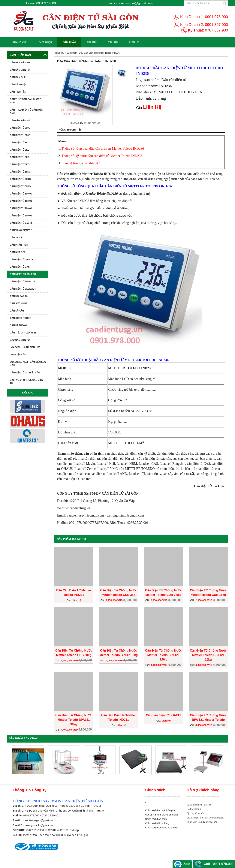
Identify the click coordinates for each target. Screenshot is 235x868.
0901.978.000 (216, 17)
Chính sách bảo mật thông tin (160, 810)
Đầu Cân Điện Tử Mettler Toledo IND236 (99, 53)
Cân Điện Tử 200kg (21, 208)
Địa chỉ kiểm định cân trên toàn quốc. (205, 818)
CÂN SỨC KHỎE (19, 303)
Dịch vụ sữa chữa (196, 813)
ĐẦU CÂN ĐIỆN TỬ (20, 340)
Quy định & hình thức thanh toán (161, 815)
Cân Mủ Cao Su (19, 296)
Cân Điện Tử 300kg (21, 216)
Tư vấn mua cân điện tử (199, 805)
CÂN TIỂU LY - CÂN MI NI (23, 333)
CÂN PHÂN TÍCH (19, 245)
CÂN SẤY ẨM (17, 311)
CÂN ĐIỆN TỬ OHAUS (21, 260)
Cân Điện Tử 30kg (20, 179)
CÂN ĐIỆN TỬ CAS (20, 267)
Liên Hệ (134, 42)
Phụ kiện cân (18, 355)
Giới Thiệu (45, 42)
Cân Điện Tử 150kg (21, 201)
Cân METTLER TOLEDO (23, 274)
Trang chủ (20, 42)
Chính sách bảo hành (156, 819)
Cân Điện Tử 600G (20, 135)
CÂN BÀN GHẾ (18, 77)
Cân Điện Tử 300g (20, 128)
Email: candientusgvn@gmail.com (128, 3)
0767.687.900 (216, 30)
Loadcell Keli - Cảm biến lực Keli (28, 364)
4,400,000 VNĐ (115, 660)
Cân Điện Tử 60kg (20, 186)
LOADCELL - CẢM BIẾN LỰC (25, 347)
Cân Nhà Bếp (18, 252)
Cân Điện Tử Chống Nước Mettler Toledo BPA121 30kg (74, 720)
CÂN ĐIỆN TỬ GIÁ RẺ (21, 223)
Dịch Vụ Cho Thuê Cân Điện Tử (27, 382)
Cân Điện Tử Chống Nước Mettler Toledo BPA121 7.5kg (164, 655)
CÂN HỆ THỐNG (18, 325)
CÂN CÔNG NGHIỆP (21, 318)
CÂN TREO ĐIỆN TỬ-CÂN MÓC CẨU (26, 112)
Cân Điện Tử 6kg (20, 164)
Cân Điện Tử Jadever (23, 289)
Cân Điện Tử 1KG (20, 143)
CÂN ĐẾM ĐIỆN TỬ (20, 121)
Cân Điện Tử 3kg (20, 157)
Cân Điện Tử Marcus (22, 282)
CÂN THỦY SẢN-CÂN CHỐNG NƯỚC (26, 101)
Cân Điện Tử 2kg (20, 150)
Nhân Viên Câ (194, 822)
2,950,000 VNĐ (115, 600)
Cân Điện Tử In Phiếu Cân (25, 373)
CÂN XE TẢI (16, 238)
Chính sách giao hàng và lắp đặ (161, 828)
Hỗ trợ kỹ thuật (194, 809)
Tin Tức (92, 42)
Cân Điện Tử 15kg (20, 172)
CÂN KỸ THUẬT (18, 85)
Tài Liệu (113, 42)
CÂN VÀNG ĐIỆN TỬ (21, 230)
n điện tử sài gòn (209, 822)
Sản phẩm (69, 42)
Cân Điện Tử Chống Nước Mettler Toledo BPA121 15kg (208, 655)
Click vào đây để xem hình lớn (85, 123)
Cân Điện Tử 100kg (21, 194)
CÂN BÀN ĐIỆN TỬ (20, 63)
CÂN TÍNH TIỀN (18, 92)
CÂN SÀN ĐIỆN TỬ (20, 70)
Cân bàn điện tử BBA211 (163, 715)
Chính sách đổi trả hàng (157, 823)
